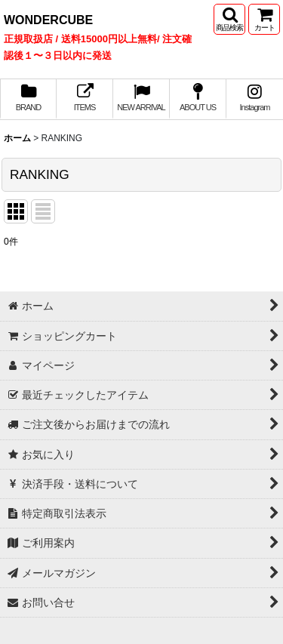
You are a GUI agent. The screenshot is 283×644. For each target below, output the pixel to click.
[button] (229, 19)
